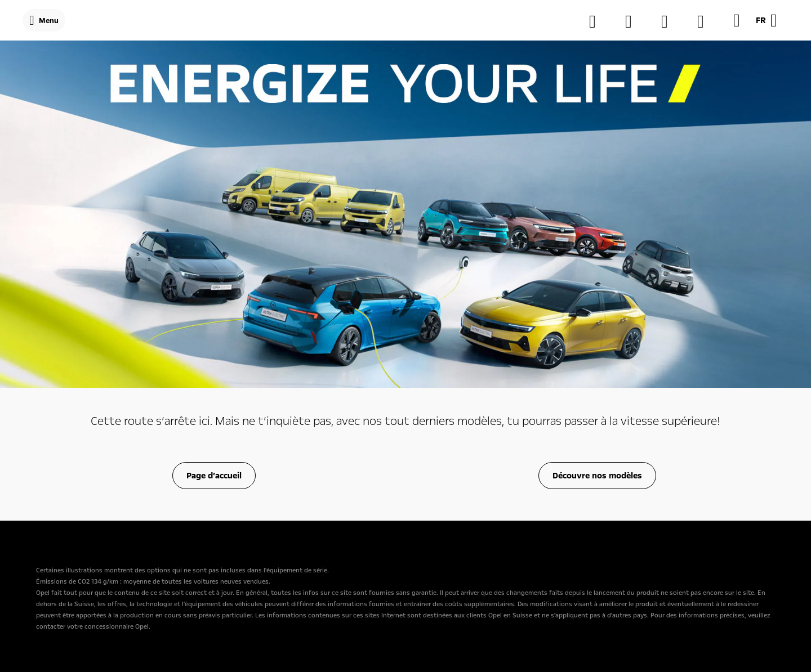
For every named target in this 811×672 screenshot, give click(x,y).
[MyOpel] (670, 21)
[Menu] (44, 20)
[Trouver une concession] (634, 21)
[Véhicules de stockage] (706, 21)
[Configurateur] (598, 21)
